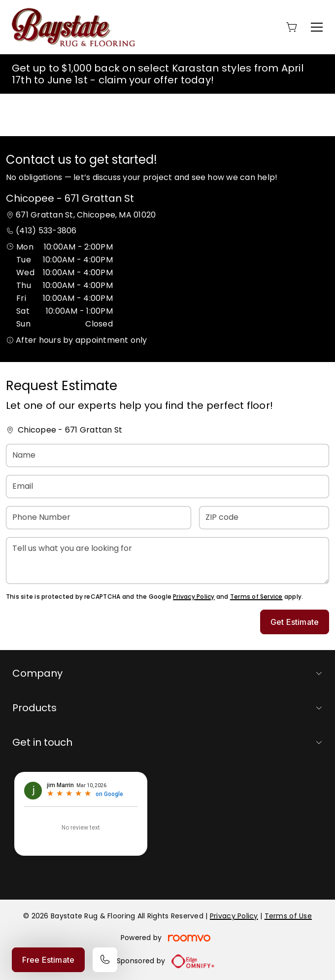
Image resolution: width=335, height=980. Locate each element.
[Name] (167, 455)
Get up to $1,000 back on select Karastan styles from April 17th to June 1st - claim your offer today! (158, 74)
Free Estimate (48, 960)
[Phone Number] (99, 518)
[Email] (167, 487)
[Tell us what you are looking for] (167, 561)
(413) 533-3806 (46, 231)
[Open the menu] (317, 27)
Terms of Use (288, 916)
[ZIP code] (264, 518)
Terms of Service (256, 597)
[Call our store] (105, 960)
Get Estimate (295, 622)
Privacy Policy (194, 597)
